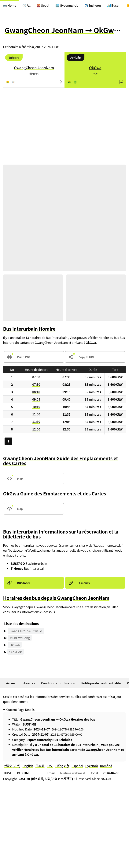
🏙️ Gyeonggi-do (67, 5)
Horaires (29, 683)
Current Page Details (20, 710)
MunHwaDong (20, 638)
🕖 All (26, 5)
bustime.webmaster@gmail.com (83, 773)
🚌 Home (10, 5)
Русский (92, 766)
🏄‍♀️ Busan (114, 5)
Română (106, 766)
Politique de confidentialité (101, 683)
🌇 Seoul (43, 5)
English (28, 766)
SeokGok (16, 652)
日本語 (40, 766)
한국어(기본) (12, 766)
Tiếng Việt (62, 766)
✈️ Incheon (93, 5)
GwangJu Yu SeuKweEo (26, 631)
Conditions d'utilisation (58, 683)
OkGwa (15, 645)
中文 (50, 766)
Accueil (11, 683)
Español (77, 766)
